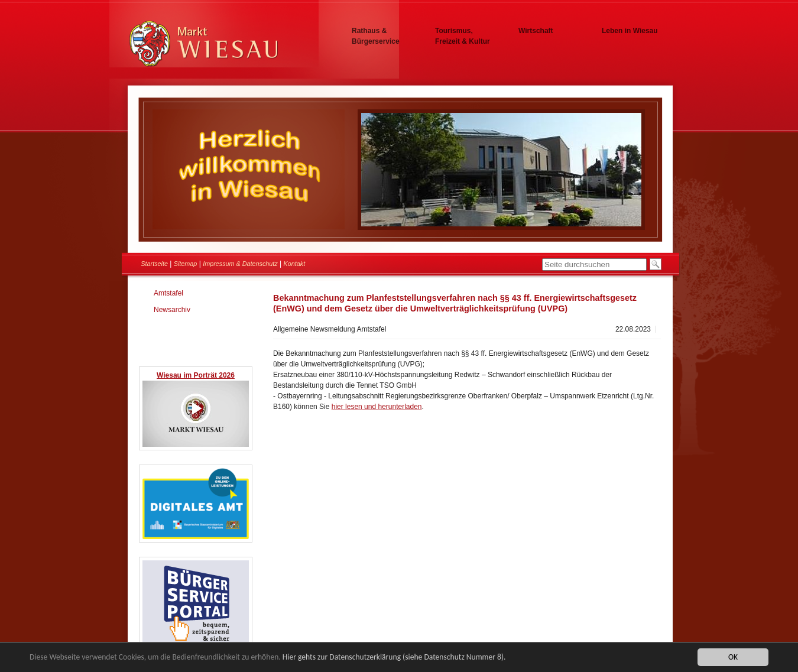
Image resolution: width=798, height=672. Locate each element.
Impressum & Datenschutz (240, 264)
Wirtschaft (536, 31)
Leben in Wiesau (630, 31)
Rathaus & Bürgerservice (376, 36)
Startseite (154, 264)
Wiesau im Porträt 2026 (196, 375)
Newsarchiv (172, 310)
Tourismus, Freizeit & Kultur (463, 36)
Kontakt (295, 264)
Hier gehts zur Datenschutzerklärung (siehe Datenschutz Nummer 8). (394, 658)
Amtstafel (168, 293)
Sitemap (186, 264)
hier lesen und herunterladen (377, 407)
